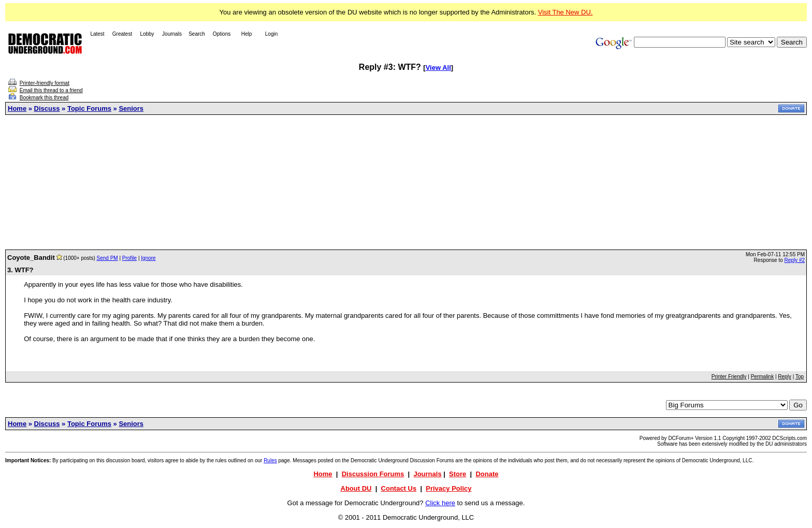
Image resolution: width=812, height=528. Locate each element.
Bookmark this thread (44, 98)
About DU (356, 488)
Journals (172, 34)
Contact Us (399, 488)
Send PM (107, 258)
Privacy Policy (448, 488)
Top (800, 377)
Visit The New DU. (565, 12)
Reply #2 (795, 260)
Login (271, 34)
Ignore (148, 258)
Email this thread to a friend (51, 90)
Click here (440, 503)
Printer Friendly (729, 377)
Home (17, 108)
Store (458, 474)
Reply (785, 377)
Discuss (47, 108)
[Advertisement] (406, 182)
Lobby (147, 34)
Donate (487, 474)
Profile (129, 258)
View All (438, 68)
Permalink (762, 377)
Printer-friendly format (45, 83)
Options (222, 34)
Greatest (122, 34)
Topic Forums (89, 108)
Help (247, 34)
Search (197, 34)
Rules (270, 460)
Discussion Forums (373, 474)
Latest (97, 34)
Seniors (131, 108)
